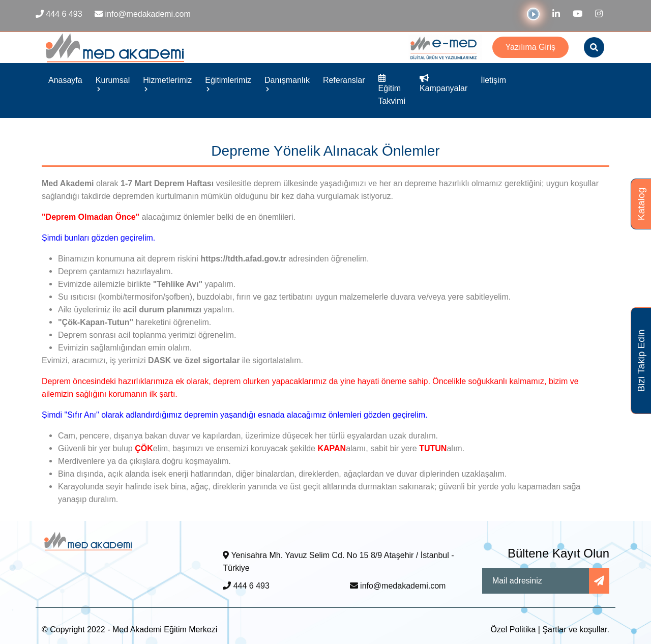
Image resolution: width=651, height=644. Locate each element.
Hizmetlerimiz (167, 83)
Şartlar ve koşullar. (576, 630)
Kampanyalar (443, 83)
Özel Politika (513, 630)
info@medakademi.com (398, 586)
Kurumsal (113, 83)
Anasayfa (65, 80)
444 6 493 (246, 586)
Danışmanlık (287, 83)
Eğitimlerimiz (228, 83)
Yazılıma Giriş (530, 47)
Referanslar (344, 80)
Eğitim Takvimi (392, 90)
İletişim (493, 80)
